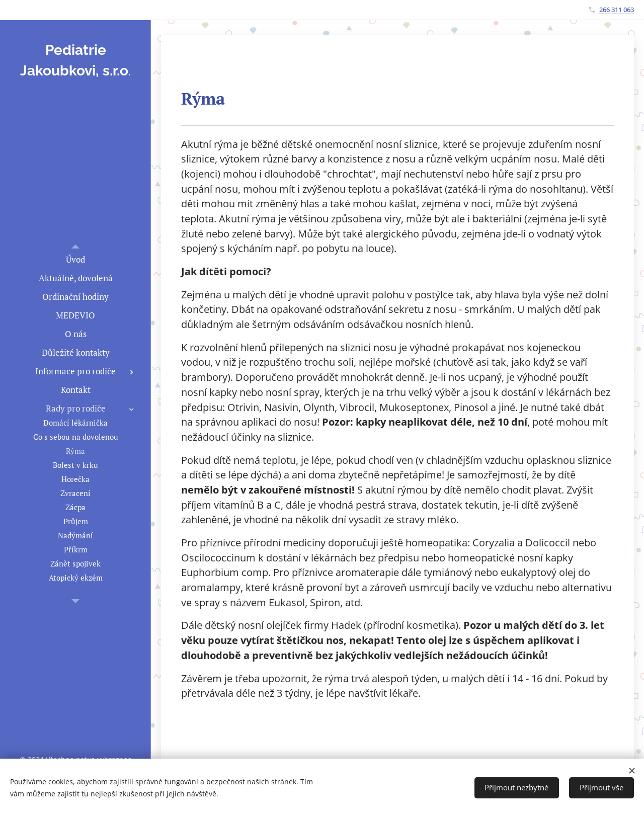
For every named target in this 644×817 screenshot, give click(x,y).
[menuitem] (75, 259)
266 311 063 (617, 10)
